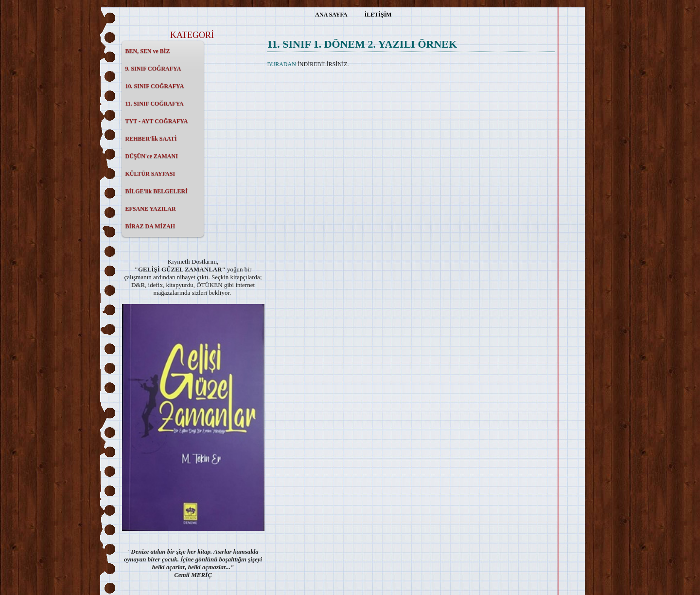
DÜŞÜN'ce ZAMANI (152, 156)
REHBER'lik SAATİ (151, 139)
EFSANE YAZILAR (151, 209)
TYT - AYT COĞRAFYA (157, 121)
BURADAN (282, 64)
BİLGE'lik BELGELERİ (157, 191)
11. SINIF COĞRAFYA (155, 104)
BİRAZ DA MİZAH (150, 226)
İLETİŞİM (378, 15)
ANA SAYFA (331, 15)
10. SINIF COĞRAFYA (155, 86)
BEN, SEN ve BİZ (148, 51)
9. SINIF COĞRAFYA (153, 69)
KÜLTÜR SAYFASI (150, 174)
